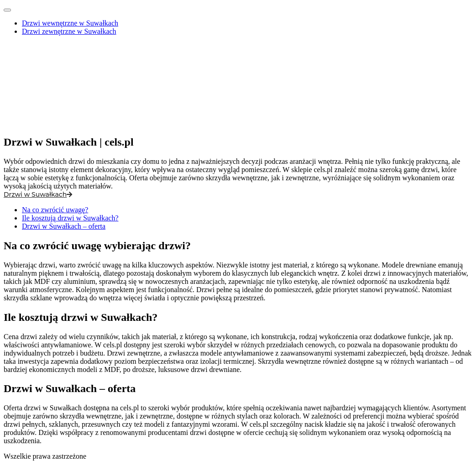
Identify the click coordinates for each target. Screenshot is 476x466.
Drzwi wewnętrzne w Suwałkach (70, 23)
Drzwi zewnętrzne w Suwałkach (69, 31)
